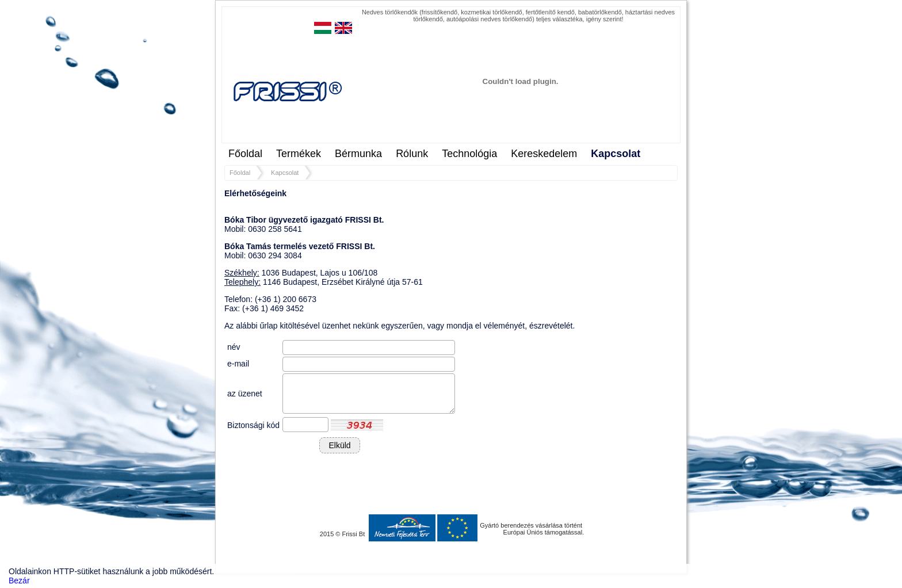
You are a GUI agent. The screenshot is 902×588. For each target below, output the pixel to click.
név (234, 347)
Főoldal (245, 154)
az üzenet (245, 394)
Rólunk (412, 154)
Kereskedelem (544, 154)
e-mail (238, 364)
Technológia (469, 154)
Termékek (299, 154)
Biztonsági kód (253, 425)
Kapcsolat (616, 154)
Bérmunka (358, 154)
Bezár (19, 581)
